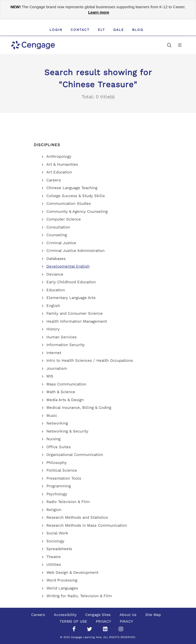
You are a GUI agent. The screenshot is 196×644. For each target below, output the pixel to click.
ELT (101, 30)
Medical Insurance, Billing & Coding (79, 408)
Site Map (153, 615)
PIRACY (126, 621)
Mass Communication (66, 384)
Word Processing (62, 580)
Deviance (55, 274)
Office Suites (59, 447)
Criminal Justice (61, 243)
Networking (57, 423)
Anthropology (59, 156)
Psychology (57, 494)
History (53, 329)
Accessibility (65, 615)
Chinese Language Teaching (72, 188)
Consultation (58, 227)
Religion (54, 510)
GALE (119, 30)
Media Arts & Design (65, 400)
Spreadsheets (59, 549)
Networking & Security (67, 431)
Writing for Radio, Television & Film (79, 596)
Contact (80, 30)
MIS (50, 376)
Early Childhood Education (71, 282)
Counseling (57, 235)
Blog (138, 30)
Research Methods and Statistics (77, 517)
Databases (56, 259)
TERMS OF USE (73, 621)
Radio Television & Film (68, 502)
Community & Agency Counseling (77, 211)
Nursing (53, 439)
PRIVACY (103, 621)
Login (56, 30)
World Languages (62, 588)
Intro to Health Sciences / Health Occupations (90, 360)
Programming (59, 486)
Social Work (57, 533)
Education (56, 290)
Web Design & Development (72, 572)
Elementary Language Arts (71, 298)
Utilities (54, 564)
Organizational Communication (75, 455)
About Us (128, 615)
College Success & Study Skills (76, 196)
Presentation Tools (64, 478)
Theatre (54, 557)
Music (52, 416)
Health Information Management (77, 321)
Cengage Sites (98, 615)
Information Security (66, 345)
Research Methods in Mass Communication (87, 525)
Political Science (62, 470)
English (53, 306)
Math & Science (61, 392)
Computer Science (64, 219)
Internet (54, 353)
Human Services (62, 337)
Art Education (59, 172)
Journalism (57, 368)
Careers (54, 180)
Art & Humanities (62, 164)
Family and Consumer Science (75, 313)
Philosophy (57, 463)
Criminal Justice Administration (75, 251)
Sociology (55, 541)
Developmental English (68, 266)
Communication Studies (69, 204)
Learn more (99, 12)
